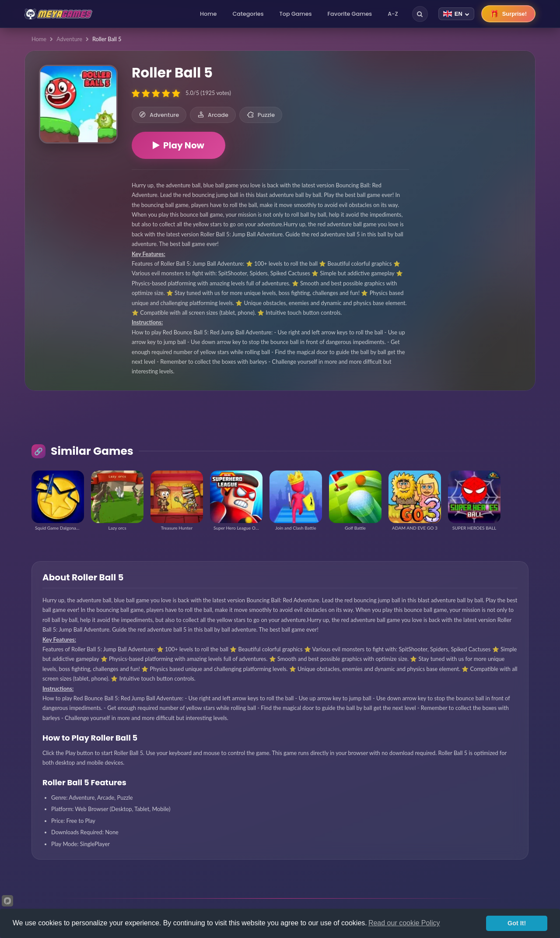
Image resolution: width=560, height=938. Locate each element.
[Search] (420, 14)
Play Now (178, 145)
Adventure (69, 39)
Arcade (213, 115)
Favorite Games (350, 14)
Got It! (517, 923)
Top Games (296, 14)
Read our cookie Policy (404, 923)
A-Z (393, 14)
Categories (248, 14)
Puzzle (261, 115)
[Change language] (456, 14)
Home (208, 14)
